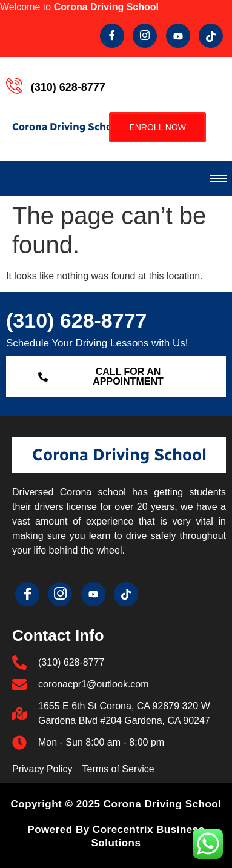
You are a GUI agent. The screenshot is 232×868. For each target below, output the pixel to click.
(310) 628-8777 (77, 320)
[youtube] (178, 36)
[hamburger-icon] (218, 178)
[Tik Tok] (211, 36)
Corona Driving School (67, 127)
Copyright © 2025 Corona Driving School (116, 804)
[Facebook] (112, 36)
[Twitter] (145, 36)
